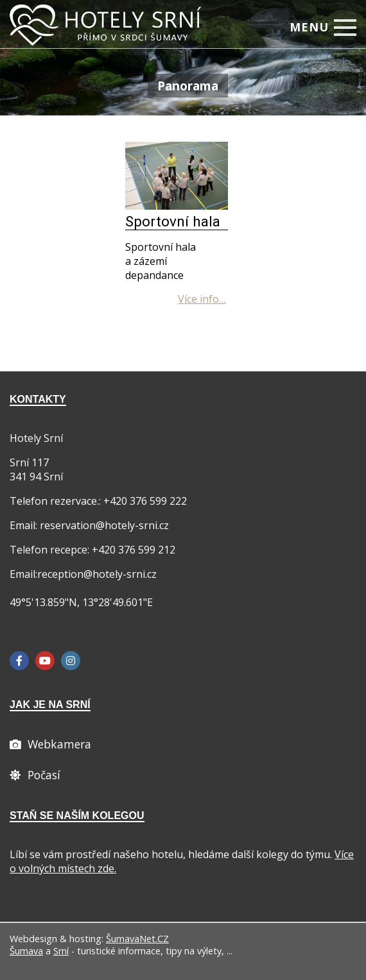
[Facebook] (19, 661)
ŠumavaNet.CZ (137, 939)
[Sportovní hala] (177, 206)
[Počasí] (35, 775)
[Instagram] (71, 661)
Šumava (26, 951)
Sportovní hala (173, 221)
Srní (61, 951)
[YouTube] (45, 661)
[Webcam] (50, 744)
